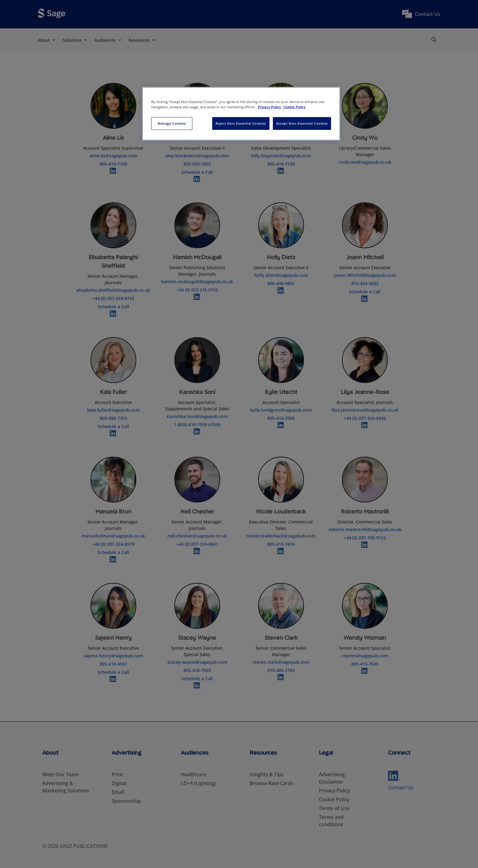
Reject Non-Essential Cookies (241, 123)
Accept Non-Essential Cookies (302, 123)
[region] (241, 114)
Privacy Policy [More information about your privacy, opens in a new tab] (270, 107)
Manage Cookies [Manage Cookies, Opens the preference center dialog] (172, 123)
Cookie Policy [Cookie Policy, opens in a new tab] (294, 107)
